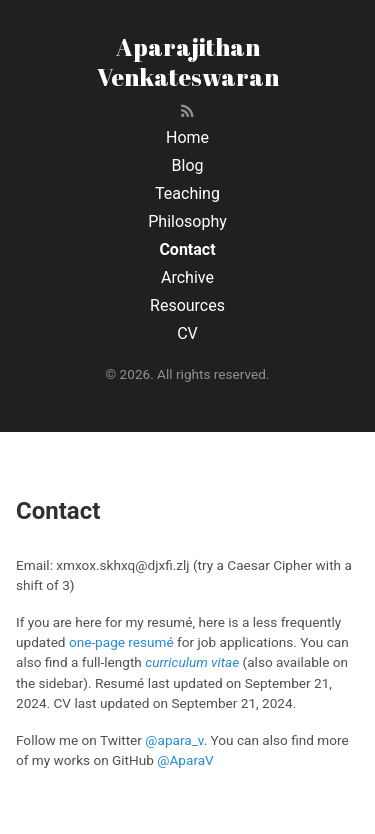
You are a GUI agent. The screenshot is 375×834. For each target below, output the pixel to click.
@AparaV (185, 760)
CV (187, 333)
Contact (187, 249)
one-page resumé (121, 642)
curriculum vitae (192, 662)
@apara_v (174, 740)
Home (187, 137)
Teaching (187, 193)
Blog (188, 165)
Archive (187, 277)
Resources (187, 305)
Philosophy (187, 221)
